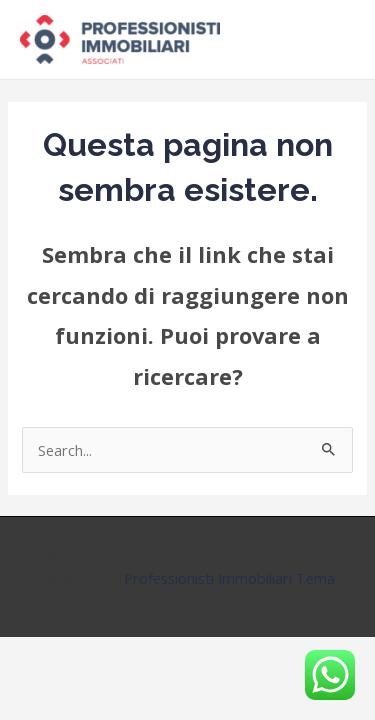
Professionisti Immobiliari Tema (229, 578)
